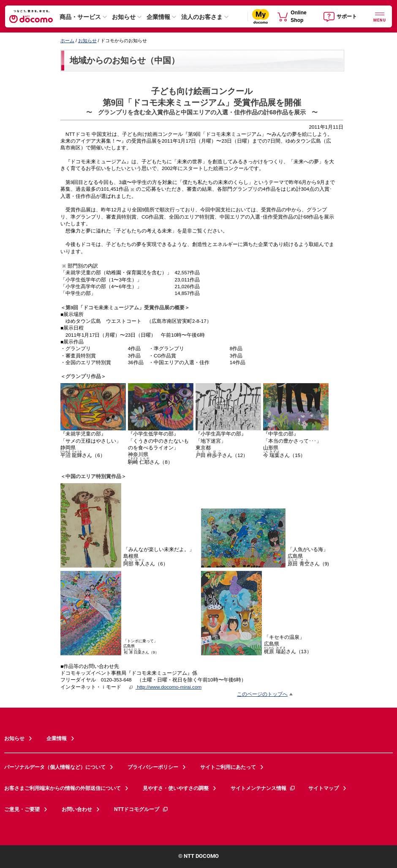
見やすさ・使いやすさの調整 (176, 788)
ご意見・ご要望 (22, 809)
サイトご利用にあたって (228, 767)
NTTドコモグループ (141, 809)
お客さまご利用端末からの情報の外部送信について (63, 788)
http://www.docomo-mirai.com (169, 687)
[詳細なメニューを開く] (380, 16)
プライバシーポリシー (153, 767)
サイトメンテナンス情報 (263, 788)
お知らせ (124, 17)
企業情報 (158, 17)
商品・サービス (80, 17)
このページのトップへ (262, 694)
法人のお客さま (202, 17)
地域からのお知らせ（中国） (125, 60)
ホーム (67, 41)
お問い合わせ (77, 809)
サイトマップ (324, 788)
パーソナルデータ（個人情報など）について (55, 767)
